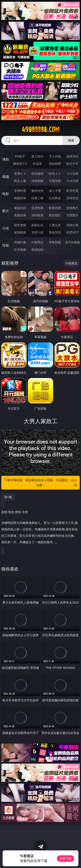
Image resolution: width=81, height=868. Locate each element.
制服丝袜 (20, 198)
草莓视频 (55, 242)
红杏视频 (20, 249)
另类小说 (37, 232)
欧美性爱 (72, 191)
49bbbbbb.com (40, 130)
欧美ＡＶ (55, 173)
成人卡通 (55, 191)
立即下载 (65, 858)
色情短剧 (37, 249)
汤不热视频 (72, 242)
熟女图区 (55, 215)
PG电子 (20, 156)
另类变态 (72, 198)
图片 (6, 211)
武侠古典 (72, 225)
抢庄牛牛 (72, 164)
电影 (6, 194)
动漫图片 (72, 208)
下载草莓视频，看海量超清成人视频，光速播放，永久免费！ (41, 483)
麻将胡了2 (20, 164)
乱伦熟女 (55, 198)
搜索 (71, 140)
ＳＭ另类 (72, 181)
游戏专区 (72, 156)
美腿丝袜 (20, 215)
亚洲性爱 (20, 191)
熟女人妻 (20, 181)
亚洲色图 (37, 208)
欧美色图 (55, 208)
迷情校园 (20, 232)
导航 (6, 245)
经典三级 (37, 198)
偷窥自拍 (20, 208)
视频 (6, 177)
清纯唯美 (37, 215)
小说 (6, 228)
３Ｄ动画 (72, 173)
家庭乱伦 (37, 225)
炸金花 (37, 164)
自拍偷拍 (37, 173)
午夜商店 (37, 242)
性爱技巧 (72, 232)
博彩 (6, 159)
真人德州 (37, 156)
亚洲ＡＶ (20, 173)
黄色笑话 (55, 232)
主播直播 (55, 181)
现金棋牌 (55, 164)
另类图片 (72, 215)
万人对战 (55, 156)
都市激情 (20, 225)
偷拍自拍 (37, 191)
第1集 (8, 497)
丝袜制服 (37, 181)
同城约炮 (20, 242)
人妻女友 (55, 225)
